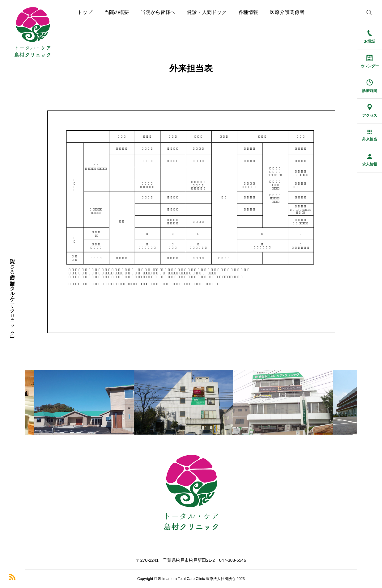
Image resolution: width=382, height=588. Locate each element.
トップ (85, 12)
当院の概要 (117, 12)
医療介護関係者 (287, 12)
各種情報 (248, 12)
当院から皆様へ (158, 12)
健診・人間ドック (207, 12)
